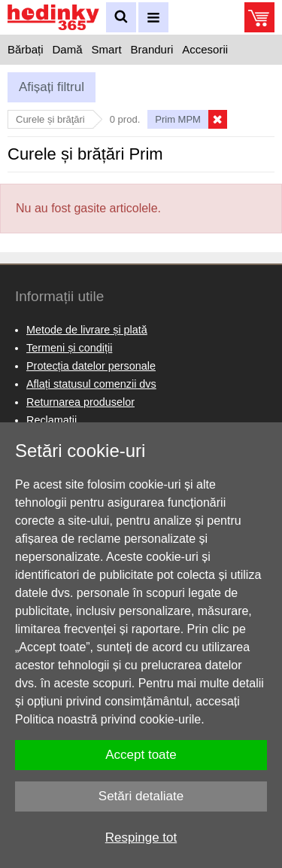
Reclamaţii (52, 420)
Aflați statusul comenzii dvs (91, 384)
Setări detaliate (141, 796)
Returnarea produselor (80, 402)
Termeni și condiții (69, 348)
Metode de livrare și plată (87, 330)
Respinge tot (141, 838)
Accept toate (141, 755)
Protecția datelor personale (91, 366)
